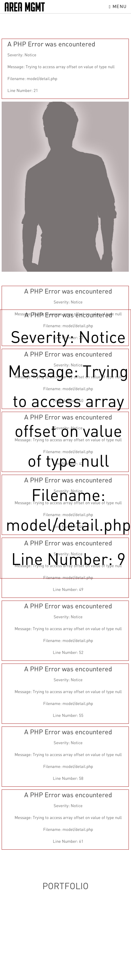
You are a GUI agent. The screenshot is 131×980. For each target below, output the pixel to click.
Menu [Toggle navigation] (118, 6)
